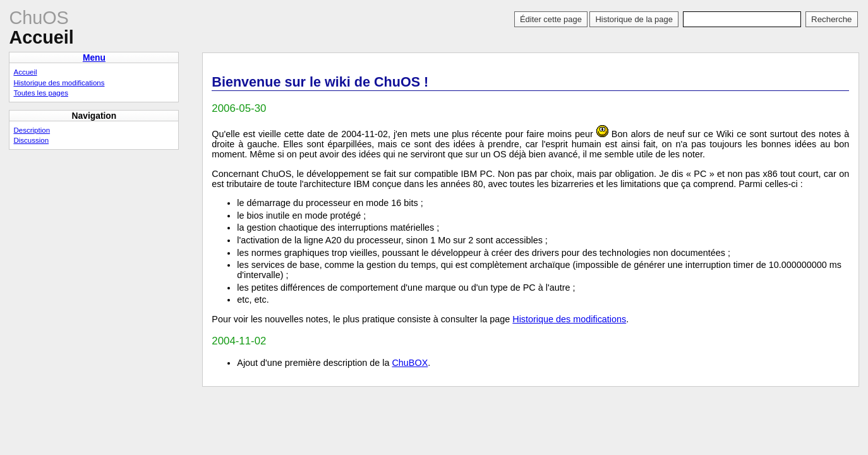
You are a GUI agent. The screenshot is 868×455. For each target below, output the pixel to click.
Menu (94, 58)
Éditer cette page (551, 19)
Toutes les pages (40, 93)
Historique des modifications (569, 319)
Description (32, 130)
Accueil (25, 72)
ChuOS (39, 18)
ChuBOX (410, 363)
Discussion (31, 140)
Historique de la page (634, 19)
